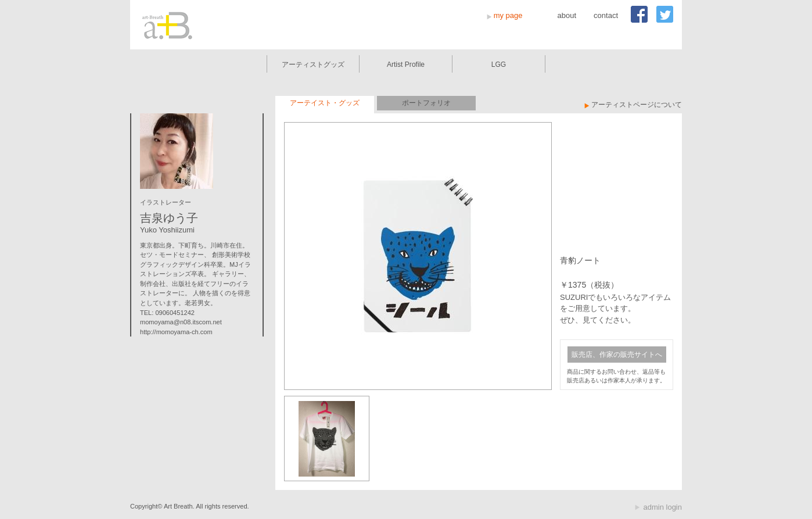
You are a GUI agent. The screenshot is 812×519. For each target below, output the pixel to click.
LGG (499, 65)
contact (606, 15)
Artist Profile (406, 65)
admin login (663, 507)
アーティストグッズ (313, 65)
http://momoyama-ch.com (176, 332)
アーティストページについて (637, 105)
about (567, 15)
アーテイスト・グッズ (325, 103)
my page (508, 15)
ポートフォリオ (426, 103)
